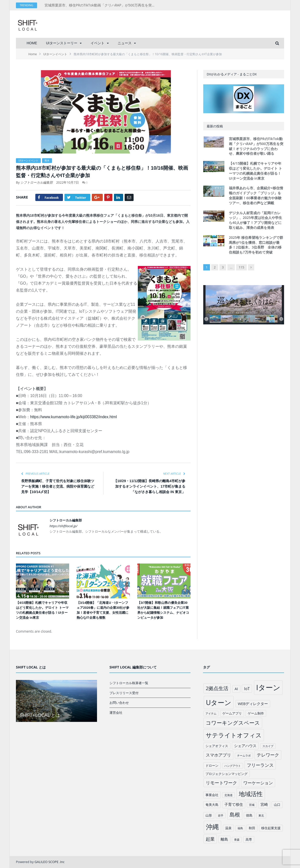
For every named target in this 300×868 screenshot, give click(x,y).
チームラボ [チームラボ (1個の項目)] (244, 756)
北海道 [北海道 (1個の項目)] (228, 795)
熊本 (47, 160)
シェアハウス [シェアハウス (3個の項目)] (245, 746)
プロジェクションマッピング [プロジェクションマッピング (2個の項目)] (226, 774)
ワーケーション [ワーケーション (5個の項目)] (258, 783)
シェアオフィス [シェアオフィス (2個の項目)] (217, 746)
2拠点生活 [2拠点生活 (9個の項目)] (217, 688)
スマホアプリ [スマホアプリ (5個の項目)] (218, 755)
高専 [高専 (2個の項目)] (249, 839)
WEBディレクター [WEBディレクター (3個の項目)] (253, 704)
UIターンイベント (28, 160)
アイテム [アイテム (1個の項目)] (211, 714)
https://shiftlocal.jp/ (63, 526)
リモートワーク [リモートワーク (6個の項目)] (221, 783)
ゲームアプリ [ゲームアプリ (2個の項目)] (232, 713)
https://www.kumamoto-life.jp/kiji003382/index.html (73, 417)
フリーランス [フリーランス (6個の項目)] (260, 765)
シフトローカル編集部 (37, 182)
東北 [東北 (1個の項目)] (261, 816)
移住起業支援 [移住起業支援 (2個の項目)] (271, 828)
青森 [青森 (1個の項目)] (237, 840)
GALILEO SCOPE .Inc (50, 862)
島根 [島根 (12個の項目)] (235, 814)
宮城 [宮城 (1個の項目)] (252, 805)
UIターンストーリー (62, 43)
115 (241, 267)
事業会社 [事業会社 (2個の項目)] (212, 795)
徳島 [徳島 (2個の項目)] (249, 815)
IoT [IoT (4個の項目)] (247, 689)
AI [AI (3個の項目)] (236, 689)
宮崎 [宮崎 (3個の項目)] (264, 804)
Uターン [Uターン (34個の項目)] (219, 702)
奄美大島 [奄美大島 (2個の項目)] (212, 805)
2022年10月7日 (68, 182)
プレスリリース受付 (124, 693)
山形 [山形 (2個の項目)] (209, 815)
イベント (98, 43)
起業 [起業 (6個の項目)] (210, 839)
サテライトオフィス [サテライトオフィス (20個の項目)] (234, 735)
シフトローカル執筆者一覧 (129, 683)
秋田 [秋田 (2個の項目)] (252, 828)
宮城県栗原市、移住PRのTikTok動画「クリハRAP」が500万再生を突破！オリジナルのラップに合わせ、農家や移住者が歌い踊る (102, 5)
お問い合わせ (119, 703)
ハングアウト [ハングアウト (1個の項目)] (233, 766)
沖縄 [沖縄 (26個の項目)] (212, 827)
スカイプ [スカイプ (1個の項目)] (268, 746)
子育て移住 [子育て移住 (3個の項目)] (234, 804)
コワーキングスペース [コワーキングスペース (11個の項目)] (233, 723)
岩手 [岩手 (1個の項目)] (221, 816)
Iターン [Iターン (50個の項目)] (268, 687)
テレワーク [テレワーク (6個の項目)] (268, 755)
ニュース (125, 43)
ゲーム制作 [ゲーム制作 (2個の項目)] (256, 713)
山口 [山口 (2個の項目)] (277, 805)
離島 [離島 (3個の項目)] (224, 839)
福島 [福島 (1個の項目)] (240, 828)
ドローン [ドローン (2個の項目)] (212, 766)
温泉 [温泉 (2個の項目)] (228, 828)
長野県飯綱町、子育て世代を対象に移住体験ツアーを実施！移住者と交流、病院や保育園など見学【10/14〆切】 (58, 486)
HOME (32, 43)
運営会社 (116, 713)
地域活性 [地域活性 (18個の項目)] (251, 794)
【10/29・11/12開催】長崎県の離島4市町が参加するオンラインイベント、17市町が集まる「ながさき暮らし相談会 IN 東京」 (150, 486)
